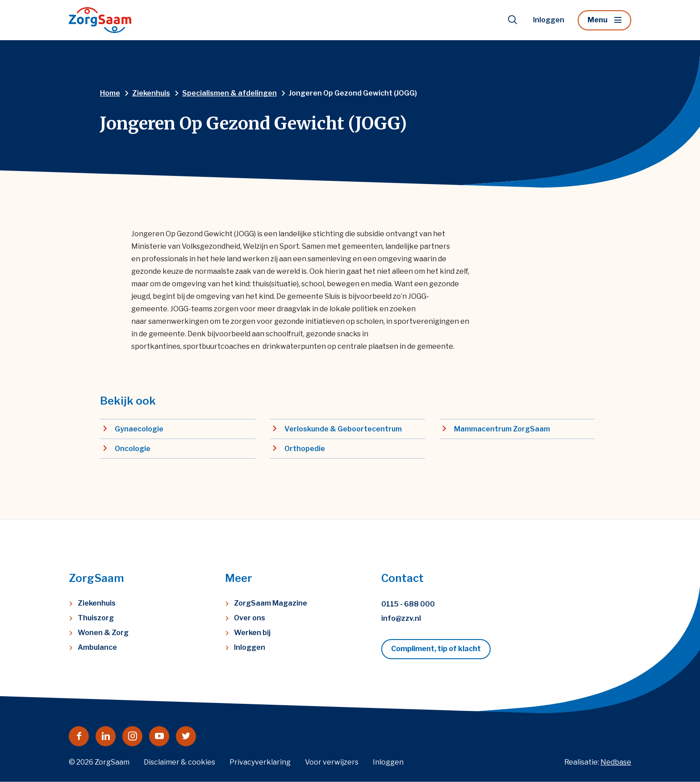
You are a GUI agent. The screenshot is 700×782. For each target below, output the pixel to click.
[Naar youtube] (159, 736)
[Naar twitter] (186, 736)
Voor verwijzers (332, 762)
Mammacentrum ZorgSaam (502, 429)
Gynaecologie (139, 429)
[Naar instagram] (132, 736)
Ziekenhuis (97, 603)
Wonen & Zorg (103, 633)
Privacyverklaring (260, 762)
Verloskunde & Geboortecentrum (343, 429)
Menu (598, 20)
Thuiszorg (96, 618)
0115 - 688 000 (408, 604)
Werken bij (252, 633)
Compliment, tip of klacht (436, 649)
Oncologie (133, 449)
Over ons (250, 618)
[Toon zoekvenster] (512, 20)
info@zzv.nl (401, 618)
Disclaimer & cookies (179, 762)
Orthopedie (305, 449)
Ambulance (97, 647)
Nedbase (616, 762)
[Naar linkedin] (106, 736)
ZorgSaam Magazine (271, 603)
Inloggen (549, 20)
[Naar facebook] (79, 736)
